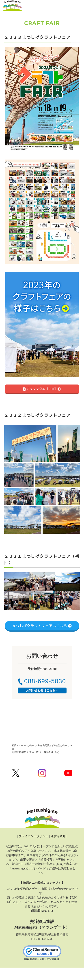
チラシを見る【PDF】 (42, 389)
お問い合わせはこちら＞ (42, 690)
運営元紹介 (58, 836)
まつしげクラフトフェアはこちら (42, 626)
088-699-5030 (42, 681)
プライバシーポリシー (33, 836)
